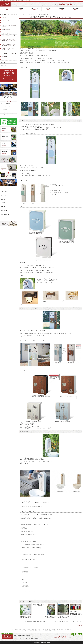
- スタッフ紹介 (4, 195)
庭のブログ (25, 14)
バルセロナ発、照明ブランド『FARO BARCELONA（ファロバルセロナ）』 (9, 45)
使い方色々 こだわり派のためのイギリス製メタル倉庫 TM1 (63, 618)
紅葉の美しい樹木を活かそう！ (7, 29)
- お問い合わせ (4, 211)
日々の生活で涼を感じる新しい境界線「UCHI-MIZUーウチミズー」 (34, 622)
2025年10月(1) (4, 56)
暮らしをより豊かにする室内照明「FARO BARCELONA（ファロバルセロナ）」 (9, 41)
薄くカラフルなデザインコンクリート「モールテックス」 (9, 49)
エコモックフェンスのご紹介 (7, 20)
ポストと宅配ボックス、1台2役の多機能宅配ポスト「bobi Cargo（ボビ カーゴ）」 (76, 614)
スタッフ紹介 (30, 631)
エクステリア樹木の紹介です (7, 23)
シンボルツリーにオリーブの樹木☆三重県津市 (38, 605)
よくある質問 (24, 631)
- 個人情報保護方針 (5, 214)
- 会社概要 (3, 203)
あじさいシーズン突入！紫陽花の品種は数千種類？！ (9, 26)
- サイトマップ (4, 218)
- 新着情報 (3, 199)
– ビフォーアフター (5, 106)
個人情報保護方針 (49, 631)
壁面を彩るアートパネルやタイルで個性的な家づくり (26, 618)
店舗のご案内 (62, 9)
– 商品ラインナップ (5, 104)
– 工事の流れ (4, 109)
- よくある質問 (4, 191)
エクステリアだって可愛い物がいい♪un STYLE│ (23, 1)
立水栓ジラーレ (4, 18)
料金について (48, 9)
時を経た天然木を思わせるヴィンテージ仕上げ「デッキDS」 (9, 36)
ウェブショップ (41, 629)
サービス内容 (58, 629)
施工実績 (21, 9)
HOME (13, 629)
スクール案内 (64, 629)
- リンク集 (3, 207)
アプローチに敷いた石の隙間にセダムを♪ (51, 617)
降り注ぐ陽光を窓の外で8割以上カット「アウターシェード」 (69, 622)
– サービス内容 (4, 115)
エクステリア (31, 14)
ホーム (7, 9)
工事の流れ (53, 629)
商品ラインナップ (35, 9)
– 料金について (4, 112)
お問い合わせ (76, 9)
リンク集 (43, 631)
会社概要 (39, 631)
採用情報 (54, 631)
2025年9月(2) (4, 59)
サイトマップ (59, 631)
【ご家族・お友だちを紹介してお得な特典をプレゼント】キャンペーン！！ (9, 33)
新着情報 (34, 631)
